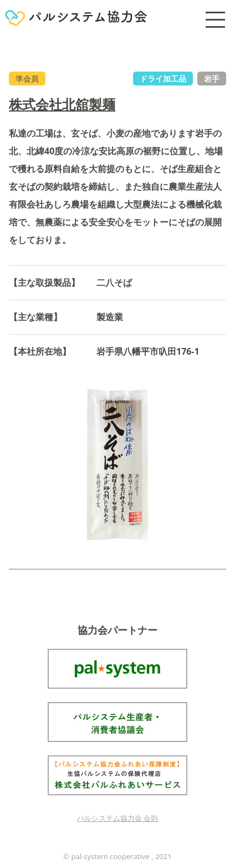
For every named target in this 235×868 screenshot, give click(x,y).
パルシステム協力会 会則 (117, 818)
